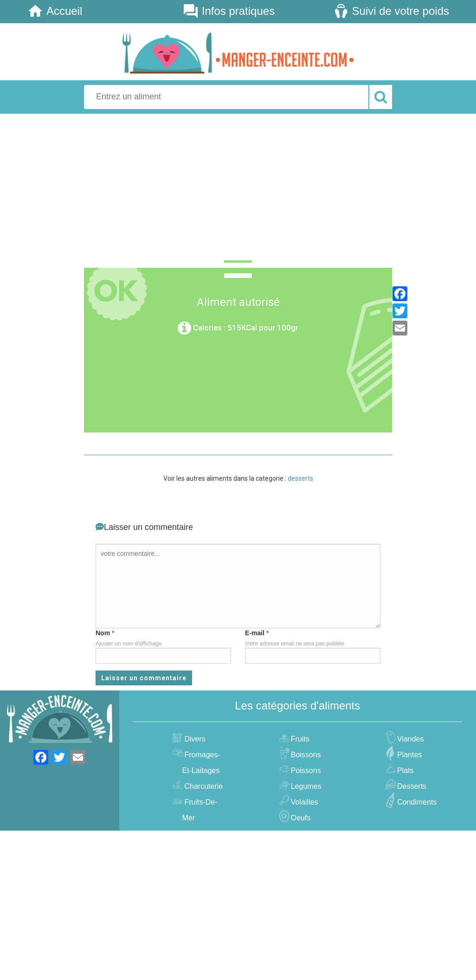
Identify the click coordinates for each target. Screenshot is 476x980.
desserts (300, 478)
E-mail (255, 633)
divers (193, 739)
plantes (408, 755)
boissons (305, 755)
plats (404, 770)
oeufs (300, 818)
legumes (305, 786)
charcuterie (202, 786)
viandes (409, 739)
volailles (303, 802)
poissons (305, 770)
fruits (299, 739)
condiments (416, 802)
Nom (103, 633)
